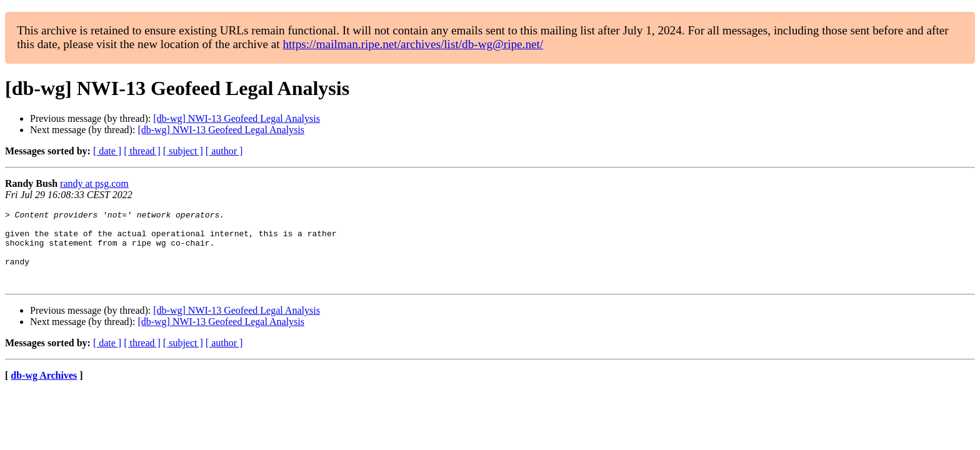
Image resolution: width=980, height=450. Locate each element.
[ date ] (107, 151)
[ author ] (224, 151)
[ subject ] (183, 151)
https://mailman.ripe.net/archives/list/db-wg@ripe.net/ (413, 44)
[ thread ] (142, 151)
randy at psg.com (94, 183)
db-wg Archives (44, 390)
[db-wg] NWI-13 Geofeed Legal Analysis (237, 118)
